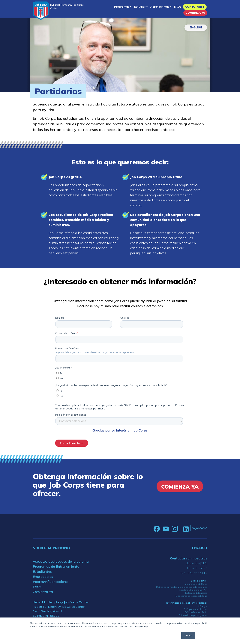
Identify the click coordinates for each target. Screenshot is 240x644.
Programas (122, 7)
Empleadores (43, 577)
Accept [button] (188, 635)
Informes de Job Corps (196, 584)
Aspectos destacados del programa (61, 561)
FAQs (178, 7)
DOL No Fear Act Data (196, 612)
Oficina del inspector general (193, 615)
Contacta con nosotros (189, 558)
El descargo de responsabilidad (191, 596)
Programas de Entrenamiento (56, 566)
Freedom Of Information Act (193, 590)
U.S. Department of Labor (194, 609)
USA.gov (203, 606)
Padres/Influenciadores (51, 582)
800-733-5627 (196, 568)
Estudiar (140, 7)
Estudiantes (42, 572)
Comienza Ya (195, 13)
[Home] (41, 11)
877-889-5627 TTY (193, 573)
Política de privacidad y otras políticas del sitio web (182, 587)
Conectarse (195, 7)
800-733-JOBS (196, 563)
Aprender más (160, 7)
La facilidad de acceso (196, 593)
